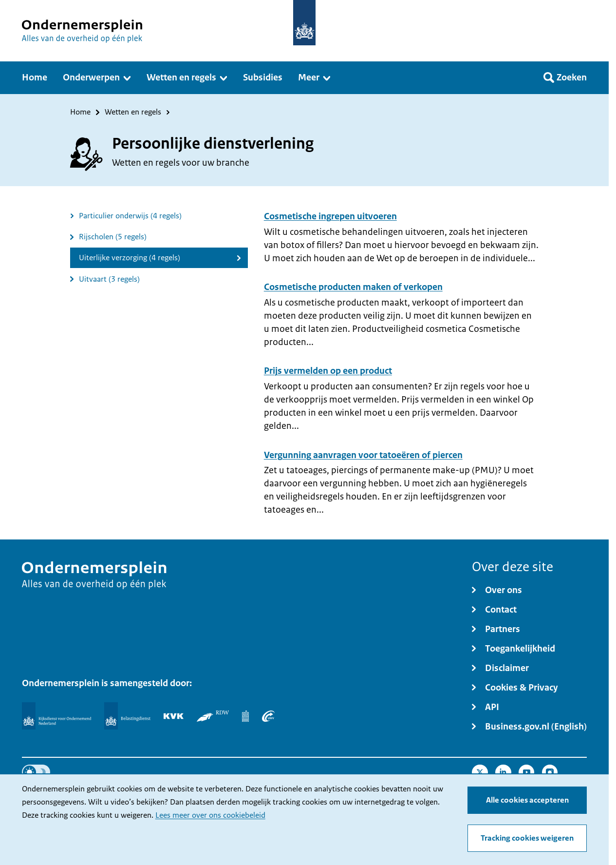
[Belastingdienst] (127, 716)
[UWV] (268, 716)
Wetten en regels (133, 112)
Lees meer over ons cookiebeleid (210, 815)
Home (80, 112)
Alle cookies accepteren (527, 800)
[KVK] (174, 716)
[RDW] (213, 716)
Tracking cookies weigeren (527, 838)
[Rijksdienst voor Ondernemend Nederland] (56, 716)
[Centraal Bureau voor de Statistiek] (246, 716)
